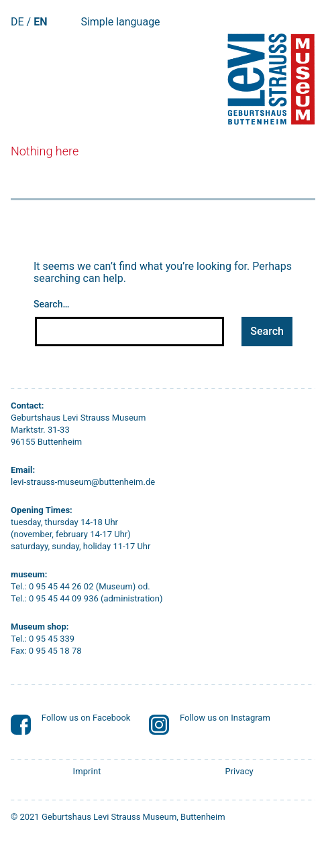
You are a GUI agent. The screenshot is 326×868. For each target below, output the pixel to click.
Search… (51, 304)
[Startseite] (270, 79)
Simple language (120, 22)
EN (40, 22)
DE (17, 22)
